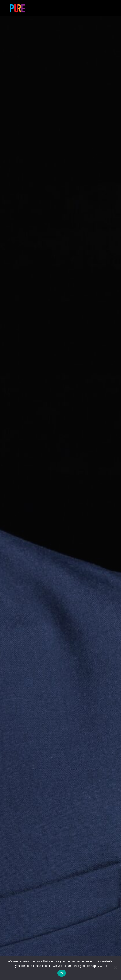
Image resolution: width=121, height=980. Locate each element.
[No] (115, 968)
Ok (62, 973)
